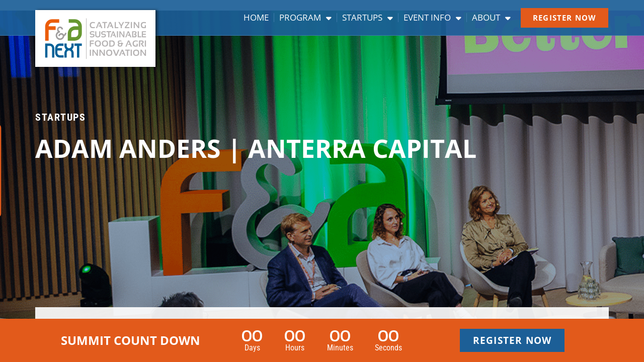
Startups (368, 18)
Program (305, 18)
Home (256, 18)
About (491, 18)
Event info (432, 18)
